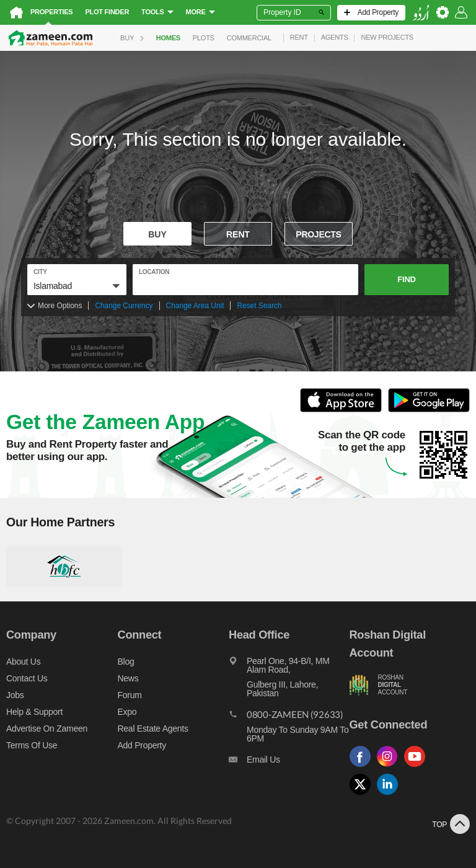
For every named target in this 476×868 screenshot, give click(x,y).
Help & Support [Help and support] (34, 712)
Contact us (27, 678)
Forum (130, 695)
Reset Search (259, 306)
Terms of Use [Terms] (32, 745)
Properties (51, 12)
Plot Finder (107, 12)
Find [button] (406, 279)
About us (23, 662)
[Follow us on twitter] (363, 795)
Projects (318, 234)
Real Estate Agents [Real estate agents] (153, 728)
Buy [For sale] (157, 234)
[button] (77, 286)
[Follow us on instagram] (390, 767)
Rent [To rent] (238, 234)
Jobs (15, 695)
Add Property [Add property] (142, 745)
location (154, 272)
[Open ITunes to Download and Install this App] (344, 410)
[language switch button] (421, 13)
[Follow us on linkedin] (390, 795)
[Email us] (289, 763)
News (128, 678)
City (40, 272)
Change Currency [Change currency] (124, 306)
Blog (126, 662)
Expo (127, 712)
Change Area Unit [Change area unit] (195, 306)
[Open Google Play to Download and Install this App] (429, 410)
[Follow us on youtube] (418, 767)
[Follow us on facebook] (363, 767)
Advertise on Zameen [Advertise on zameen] (47, 728)
